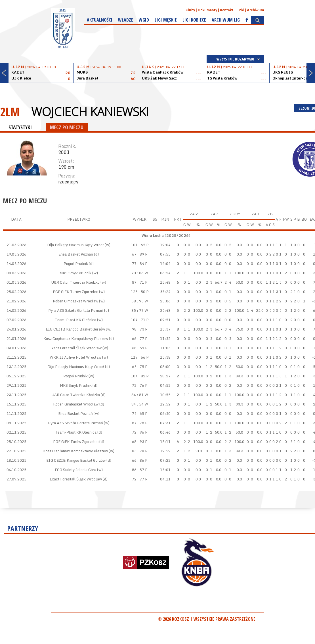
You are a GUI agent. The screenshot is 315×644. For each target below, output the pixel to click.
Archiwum (255, 10)
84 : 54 (137, 404)
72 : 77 (138, 479)
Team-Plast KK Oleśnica (75, 320)
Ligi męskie (166, 20)
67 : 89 (138, 254)
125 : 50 (138, 292)
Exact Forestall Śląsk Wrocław (75, 348)
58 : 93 (137, 301)
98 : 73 (138, 329)
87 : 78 (138, 423)
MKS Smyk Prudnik (75, 273)
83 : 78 (138, 451)
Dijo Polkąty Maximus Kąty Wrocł (75, 245)
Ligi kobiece (194, 20)
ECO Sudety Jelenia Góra (75, 470)
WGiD (144, 20)
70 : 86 (137, 273)
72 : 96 (138, 432)
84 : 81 (137, 395)
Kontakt (227, 10)
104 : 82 (138, 376)
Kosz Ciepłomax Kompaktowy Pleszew (76, 338)
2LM (10, 111)
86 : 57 (138, 470)
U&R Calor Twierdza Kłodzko (75, 282)
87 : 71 (138, 282)
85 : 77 (137, 310)
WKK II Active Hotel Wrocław (75, 357)
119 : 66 (138, 357)
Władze (126, 20)
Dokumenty (207, 10)
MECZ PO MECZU (67, 127)
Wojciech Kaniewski (90, 112)
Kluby (190, 10)
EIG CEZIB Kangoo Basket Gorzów (75, 329)
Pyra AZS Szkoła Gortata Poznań (76, 310)
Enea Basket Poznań (76, 254)
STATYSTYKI (20, 127)
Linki (240, 10)
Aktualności (100, 20)
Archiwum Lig (226, 20)
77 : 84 (138, 264)
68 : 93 (138, 442)
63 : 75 (138, 367)
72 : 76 (138, 385)
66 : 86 (138, 460)
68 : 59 (138, 348)
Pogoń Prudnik (76, 264)
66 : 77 (138, 338)
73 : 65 (138, 413)
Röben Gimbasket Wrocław (75, 301)
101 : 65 (138, 245)
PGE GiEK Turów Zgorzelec (75, 292)
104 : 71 (138, 320)
